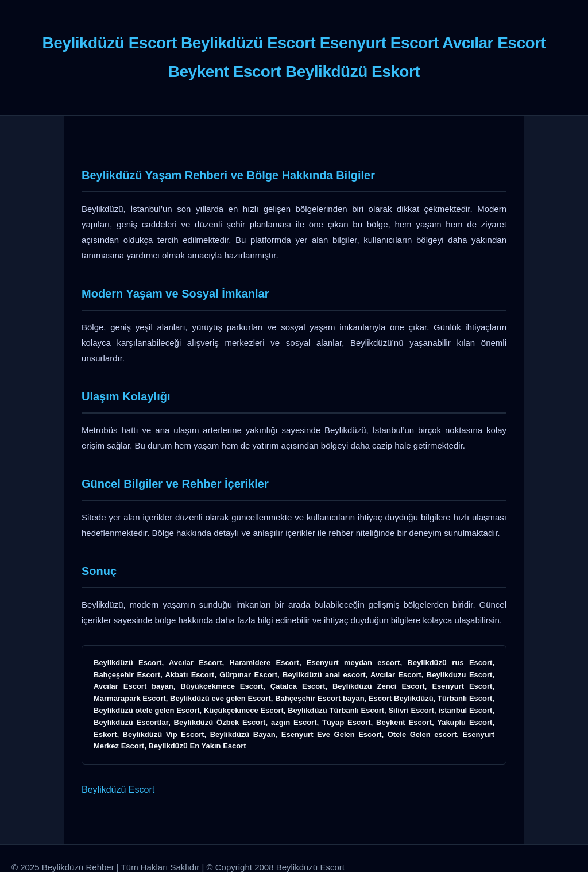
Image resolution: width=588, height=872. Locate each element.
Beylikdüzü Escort (118, 790)
